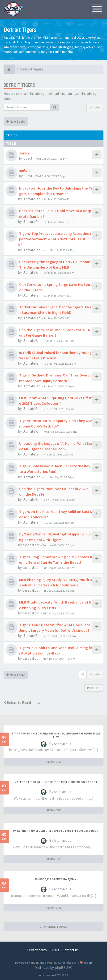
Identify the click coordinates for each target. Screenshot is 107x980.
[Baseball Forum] (9, 69)
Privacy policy (37, 950)
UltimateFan (31, 199)
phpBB (35, 962)
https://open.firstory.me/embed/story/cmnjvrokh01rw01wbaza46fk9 (56, 735)
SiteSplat (51, 962)
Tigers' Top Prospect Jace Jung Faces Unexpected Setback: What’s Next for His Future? (55, 239)
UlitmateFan (31, 341)
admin (28, 94)
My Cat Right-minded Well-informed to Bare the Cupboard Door (56, 831)
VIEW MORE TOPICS (54, 927)
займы (25, 153)
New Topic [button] (16, 121)
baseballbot (31, 545)
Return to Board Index (22, 703)
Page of (94, 688)
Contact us (71, 950)
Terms (55, 950)
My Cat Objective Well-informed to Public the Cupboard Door (56, 782)
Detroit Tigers (19, 85)
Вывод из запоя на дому (56, 879)
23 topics (95, 107)
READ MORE (54, 762)
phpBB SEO (64, 968)
